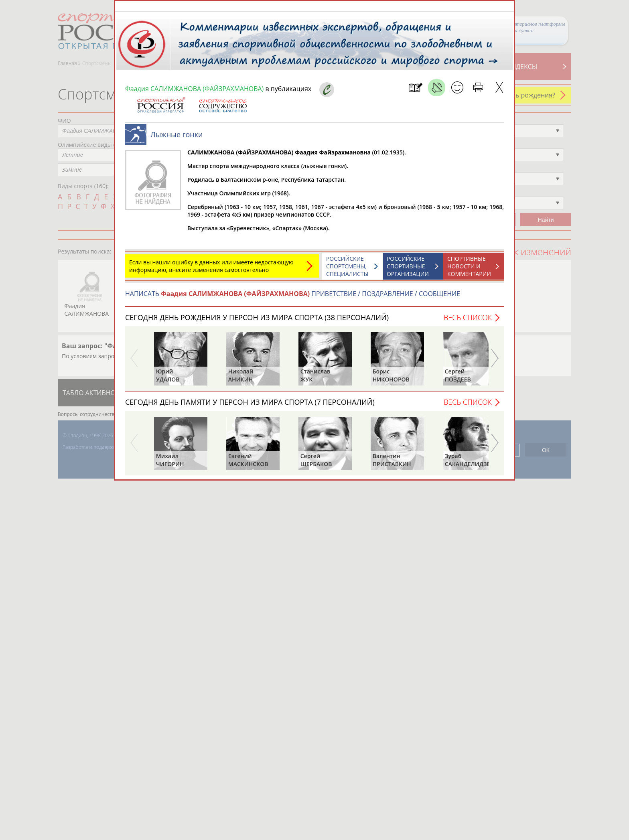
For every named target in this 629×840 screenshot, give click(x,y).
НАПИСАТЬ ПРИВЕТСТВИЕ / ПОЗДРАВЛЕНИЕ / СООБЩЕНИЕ (293, 298)
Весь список (468, 321)
